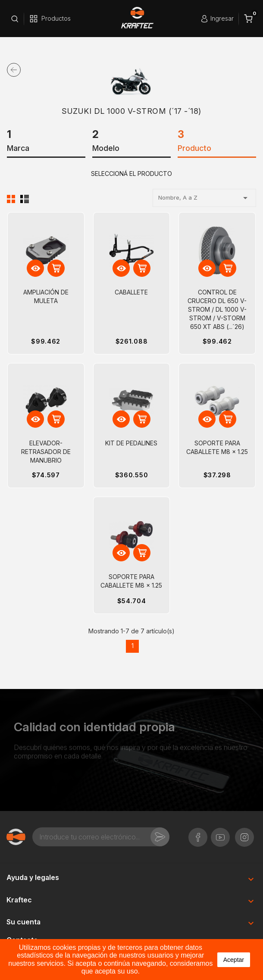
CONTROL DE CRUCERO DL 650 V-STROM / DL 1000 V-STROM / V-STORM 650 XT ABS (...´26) (217, 309)
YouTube (220, 833)
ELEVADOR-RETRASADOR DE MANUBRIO (46, 452)
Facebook (198, 833)
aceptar (234, 960)
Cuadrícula (11, 199)
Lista (25, 199)
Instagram (244, 833)
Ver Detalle (56, 268)
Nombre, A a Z (204, 198)
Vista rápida (36, 268)
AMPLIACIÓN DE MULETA (46, 296)
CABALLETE (131, 292)
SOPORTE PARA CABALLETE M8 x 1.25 (217, 447)
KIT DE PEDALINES (131, 443)
